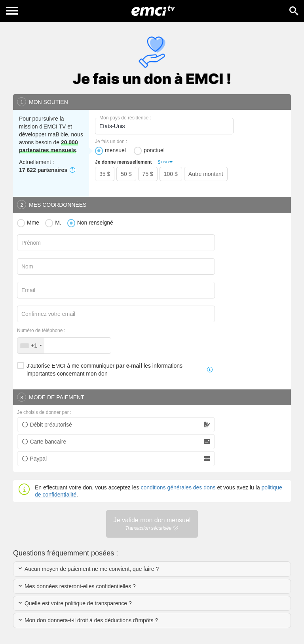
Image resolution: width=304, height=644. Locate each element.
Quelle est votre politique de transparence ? (75, 603)
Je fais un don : (111, 142)
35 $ (105, 174)
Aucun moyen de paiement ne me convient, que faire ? (88, 569)
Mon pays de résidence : (125, 118)
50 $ (126, 174)
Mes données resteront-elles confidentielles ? (77, 586)
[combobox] (31, 346)
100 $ (171, 174)
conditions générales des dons (178, 487)
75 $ (148, 174)
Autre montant (206, 174)
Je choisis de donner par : (44, 412)
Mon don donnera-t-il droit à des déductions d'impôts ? (88, 620)
